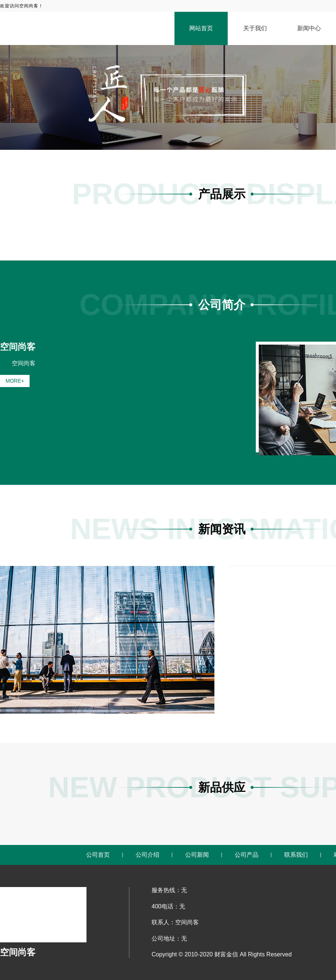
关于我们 (255, 28)
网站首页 (201, 28)
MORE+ (15, 381)
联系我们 (296, 855)
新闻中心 (309, 28)
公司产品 (247, 855)
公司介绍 (147, 855)
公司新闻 (197, 855)
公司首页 (98, 855)
